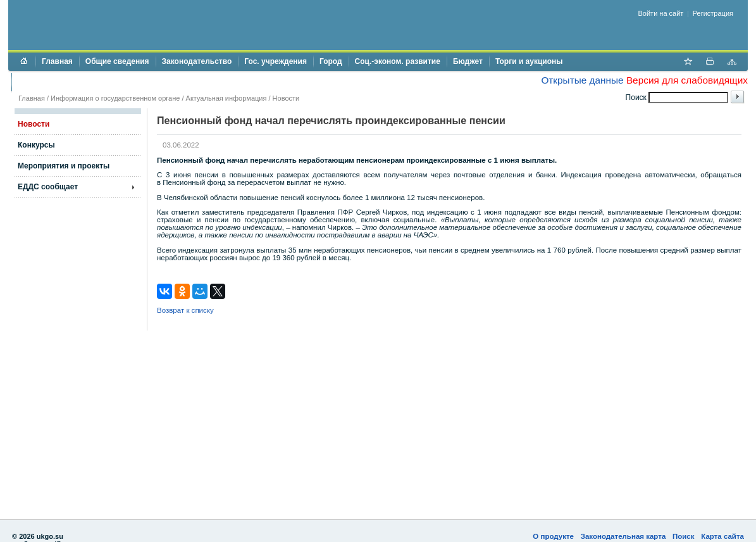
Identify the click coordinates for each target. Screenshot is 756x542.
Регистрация (713, 13)
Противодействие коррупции (72, 82)
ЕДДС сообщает (48, 187)
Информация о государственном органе (115, 98)
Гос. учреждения (276, 61)
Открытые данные (582, 80)
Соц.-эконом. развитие (398, 61)
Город (331, 61)
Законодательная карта (623, 536)
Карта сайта (722, 536)
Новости (286, 98)
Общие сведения (117, 61)
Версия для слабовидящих (687, 80)
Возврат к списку (185, 310)
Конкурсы (36, 145)
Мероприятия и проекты (64, 166)
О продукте (553, 536)
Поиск (684, 536)
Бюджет (468, 61)
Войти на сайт (661, 13)
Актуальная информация (226, 98)
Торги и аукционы (529, 61)
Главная (57, 61)
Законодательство (197, 61)
